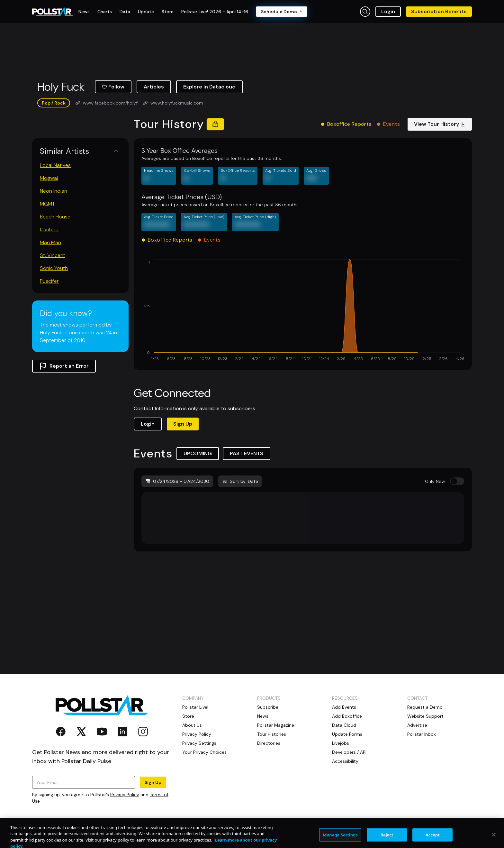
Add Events (344, 707)
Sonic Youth (54, 268)
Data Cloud (344, 725)
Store (188, 716)
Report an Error (64, 366)
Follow (113, 87)
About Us (192, 725)
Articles (154, 87)
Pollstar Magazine (276, 725)
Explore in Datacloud (209, 87)
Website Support (425, 716)
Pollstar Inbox (422, 734)
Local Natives (55, 165)
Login (388, 11)
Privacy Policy (125, 795)
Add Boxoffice (347, 716)
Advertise (417, 725)
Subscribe (268, 707)
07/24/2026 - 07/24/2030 (177, 481)
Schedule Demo (282, 12)
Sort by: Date (240, 481)
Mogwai (49, 178)
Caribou (49, 230)
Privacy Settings (199, 743)
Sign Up (183, 424)
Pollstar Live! (195, 707)
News (263, 716)
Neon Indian (54, 191)
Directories (269, 743)
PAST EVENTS (247, 453)
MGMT (47, 204)
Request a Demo (425, 707)
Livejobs (341, 743)
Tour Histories (272, 734)
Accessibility (345, 761)
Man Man (50, 242)
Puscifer (49, 281)
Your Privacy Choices (204, 752)
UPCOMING (198, 453)
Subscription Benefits (439, 11)
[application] (303, 311)
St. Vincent (53, 255)
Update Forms (347, 734)
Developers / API (349, 752)
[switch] (457, 481)
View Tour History (440, 124)
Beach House (55, 217)
